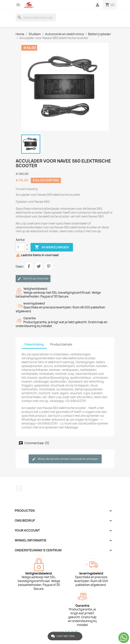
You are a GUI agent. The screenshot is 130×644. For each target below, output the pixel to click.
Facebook (19, 488)
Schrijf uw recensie (33, 279)
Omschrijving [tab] (34, 344)
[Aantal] (20, 247)
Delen (29, 266)
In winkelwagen (52, 247)
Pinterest (49, 266)
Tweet (39, 266)
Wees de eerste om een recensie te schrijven (65, 459)
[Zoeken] (36, 17)
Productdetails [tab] (61, 344)
